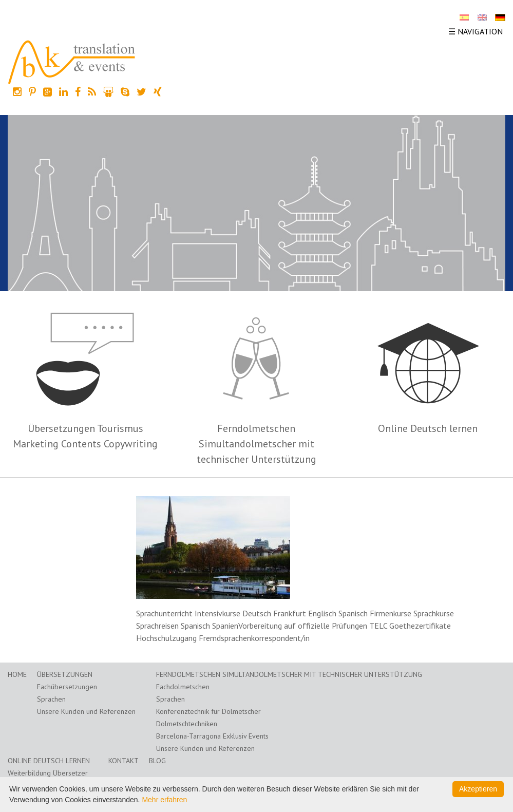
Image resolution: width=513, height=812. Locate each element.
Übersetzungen (65, 674)
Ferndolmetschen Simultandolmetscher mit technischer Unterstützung (256, 444)
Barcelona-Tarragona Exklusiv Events (212, 736)
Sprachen (51, 699)
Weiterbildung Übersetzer (48, 773)
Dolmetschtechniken (187, 724)
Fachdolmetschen (183, 687)
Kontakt (123, 761)
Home (17, 674)
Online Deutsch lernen (428, 428)
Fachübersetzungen (67, 687)
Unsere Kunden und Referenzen (86, 711)
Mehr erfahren (164, 800)
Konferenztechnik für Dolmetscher (208, 711)
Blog (157, 761)
